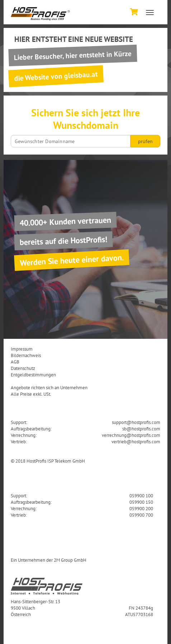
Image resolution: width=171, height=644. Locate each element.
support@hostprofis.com (136, 422)
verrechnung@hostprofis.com (131, 435)
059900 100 (141, 496)
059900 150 (141, 502)
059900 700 (141, 515)
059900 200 (141, 508)
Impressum (22, 349)
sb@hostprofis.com (141, 429)
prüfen (145, 141)
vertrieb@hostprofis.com (136, 441)
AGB (15, 362)
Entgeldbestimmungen (33, 375)
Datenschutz (23, 368)
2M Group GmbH (70, 560)
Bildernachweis (26, 355)
